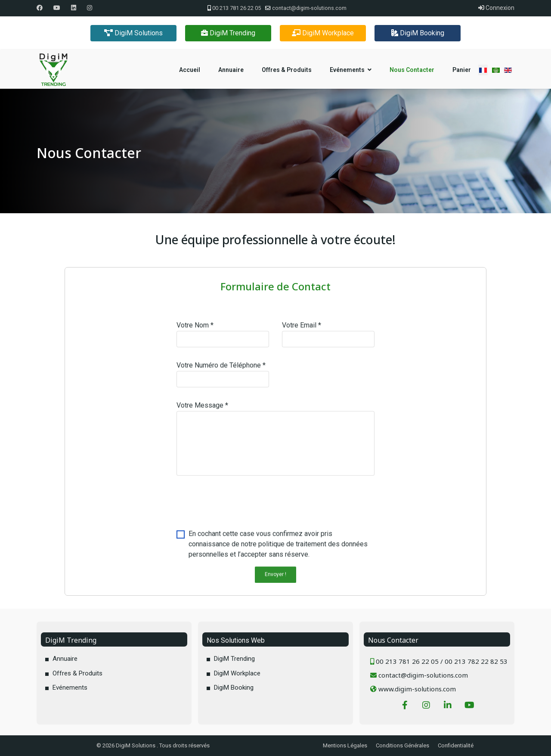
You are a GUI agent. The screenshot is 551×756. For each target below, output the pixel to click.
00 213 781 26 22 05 (237, 8)
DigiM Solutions (133, 33)
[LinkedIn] (448, 709)
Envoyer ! (275, 578)
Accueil (190, 70)
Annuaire (231, 70)
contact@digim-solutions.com (309, 8)
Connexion (496, 8)
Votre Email (302, 328)
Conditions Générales (402, 745)
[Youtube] (57, 8)
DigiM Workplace (323, 33)
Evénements (347, 70)
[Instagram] (90, 8)
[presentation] (242, 509)
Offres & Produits (287, 70)
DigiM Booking (418, 33)
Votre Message (202, 409)
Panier (462, 70)
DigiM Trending (228, 33)
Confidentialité (456, 745)
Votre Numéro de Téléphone (221, 369)
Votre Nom (195, 328)
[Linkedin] (74, 8)
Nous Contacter (412, 70)
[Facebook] (40, 8)
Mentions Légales (345, 745)
